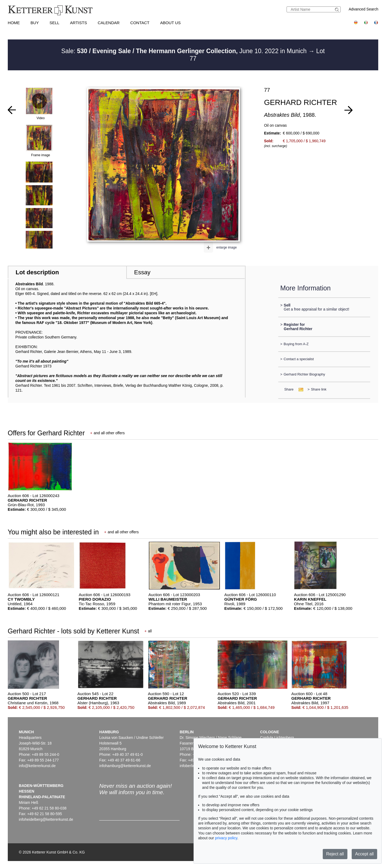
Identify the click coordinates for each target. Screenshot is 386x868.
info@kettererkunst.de (37, 766)
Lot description (37, 272)
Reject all (335, 854)
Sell (55, 23)
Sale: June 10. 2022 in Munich (185, 51)
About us (170, 23)
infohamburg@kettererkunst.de (125, 766)
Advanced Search (364, 9)
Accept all (364, 854)
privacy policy (226, 838)
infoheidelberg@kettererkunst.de (46, 819)
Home (14, 23)
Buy (35, 23)
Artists (78, 23)
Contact (140, 23)
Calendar (109, 23)
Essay (142, 272)
